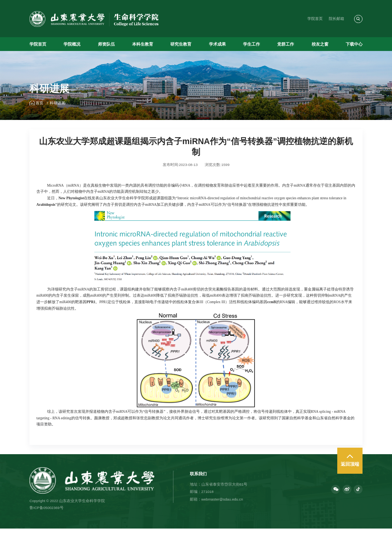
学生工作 (252, 44)
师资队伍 (106, 44)
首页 (39, 103)
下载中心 (354, 44)
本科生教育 (143, 44)
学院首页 (315, 19)
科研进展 (57, 103)
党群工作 (286, 44)
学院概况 (72, 44)
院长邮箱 (336, 19)
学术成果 (217, 44)
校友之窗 (320, 44)
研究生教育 (181, 44)
